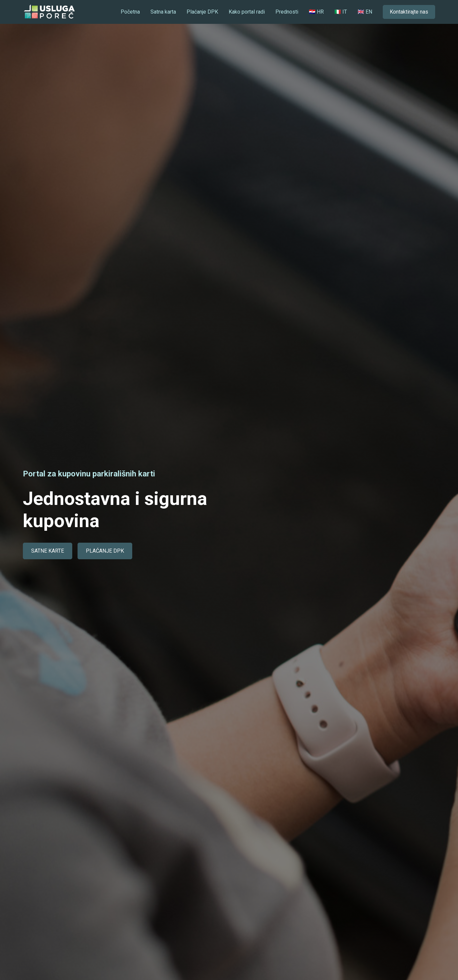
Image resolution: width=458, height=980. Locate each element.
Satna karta (163, 12)
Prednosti (287, 12)
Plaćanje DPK (202, 12)
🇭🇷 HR (316, 12)
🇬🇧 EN (365, 12)
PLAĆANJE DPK (105, 551)
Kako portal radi (247, 12)
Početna (130, 12)
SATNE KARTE (48, 551)
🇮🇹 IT (341, 12)
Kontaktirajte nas (409, 12)
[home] (49, 12)
